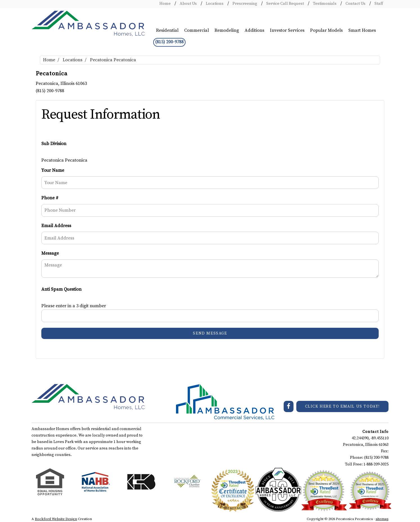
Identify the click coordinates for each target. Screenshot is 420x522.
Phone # (50, 198)
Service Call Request (285, 4)
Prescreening (244, 4)
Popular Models (326, 30)
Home (165, 4)
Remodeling (227, 30)
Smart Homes (362, 30)
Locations (214, 4)
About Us (188, 4)
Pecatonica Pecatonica (113, 60)
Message (50, 253)
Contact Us (355, 4)
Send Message (210, 333)
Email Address (56, 226)
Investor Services (287, 30)
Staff (378, 4)
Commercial (197, 30)
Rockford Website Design (56, 519)
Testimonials (324, 4)
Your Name (53, 170)
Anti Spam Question (61, 289)
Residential (167, 30)
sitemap (382, 519)
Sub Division (54, 144)
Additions (254, 30)
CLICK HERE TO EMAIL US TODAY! (342, 406)
